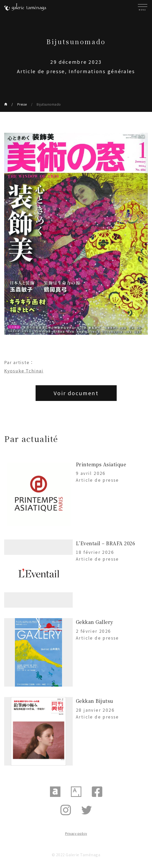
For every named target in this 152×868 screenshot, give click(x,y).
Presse (22, 104)
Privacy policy (76, 833)
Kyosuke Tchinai (24, 371)
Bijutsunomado (49, 104)
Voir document (76, 393)
